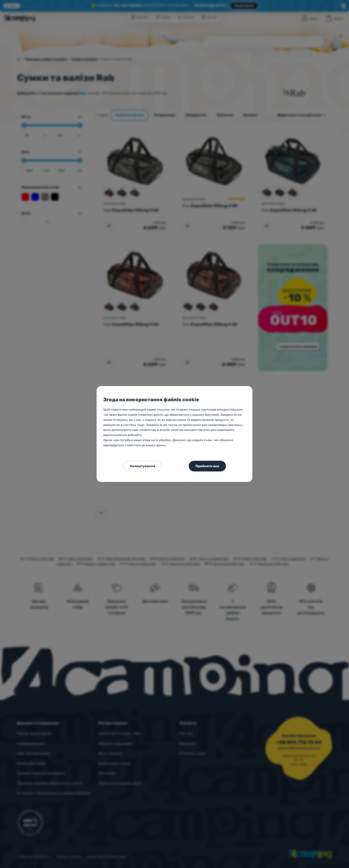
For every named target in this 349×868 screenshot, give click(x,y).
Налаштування (142, 466)
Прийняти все (207, 466)
